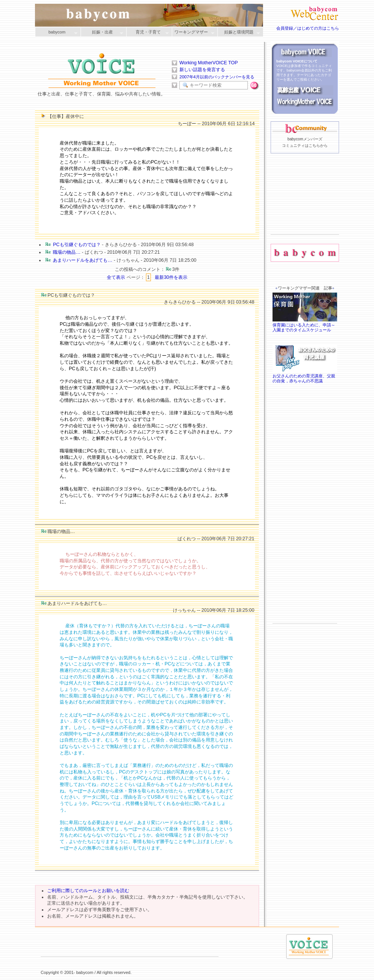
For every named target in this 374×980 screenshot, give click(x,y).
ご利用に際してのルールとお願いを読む (88, 891)
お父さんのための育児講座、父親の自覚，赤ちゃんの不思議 (305, 376)
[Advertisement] (305, 206)
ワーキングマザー (193, 33)
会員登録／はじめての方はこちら (308, 28)
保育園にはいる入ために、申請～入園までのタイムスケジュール (305, 325)
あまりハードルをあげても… (82, 260)
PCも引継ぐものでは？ (77, 245)
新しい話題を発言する (202, 70)
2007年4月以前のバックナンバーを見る (217, 77)
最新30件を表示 (171, 277)
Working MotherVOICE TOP (209, 63)
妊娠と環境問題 (239, 33)
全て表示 (116, 277)
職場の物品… (67, 252)
